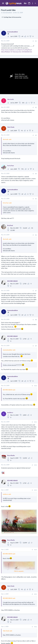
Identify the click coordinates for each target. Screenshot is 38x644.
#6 (36, 235)
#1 (36, 41)
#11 (36, 422)
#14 (36, 550)
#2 (36, 107)
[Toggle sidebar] (33, 3)
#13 (36, 490)
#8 (36, 320)
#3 (36, 135)
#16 (36, 627)
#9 (36, 346)
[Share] (33, 41)
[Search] (35, 3)
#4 (36, 174)
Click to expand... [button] (19, 571)
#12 (36, 465)
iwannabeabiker (7, 13)
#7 (36, 291)
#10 (36, 386)
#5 (36, 199)
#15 (36, 594)
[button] (3, 3)
